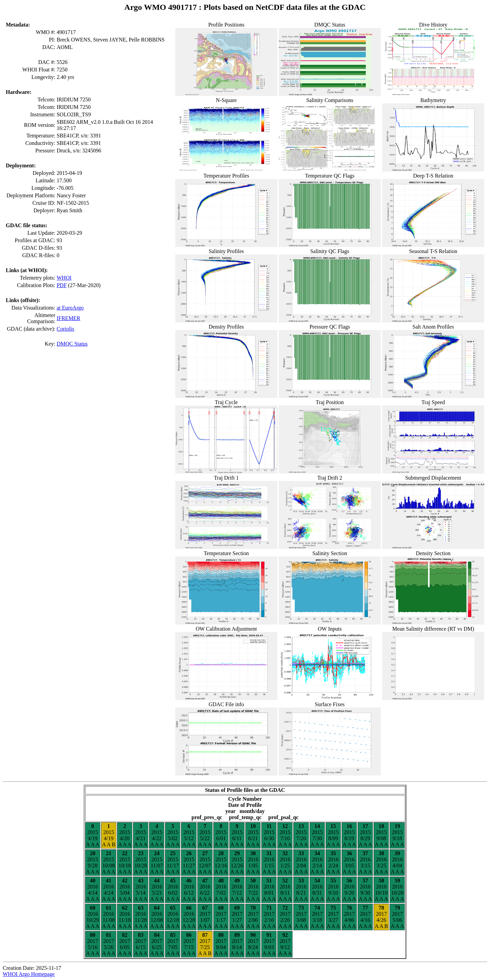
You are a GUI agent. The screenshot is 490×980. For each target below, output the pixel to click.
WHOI (64, 278)
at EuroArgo (70, 308)
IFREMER (68, 318)
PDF (61, 285)
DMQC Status (72, 344)
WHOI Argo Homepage (29, 974)
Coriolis (65, 329)
